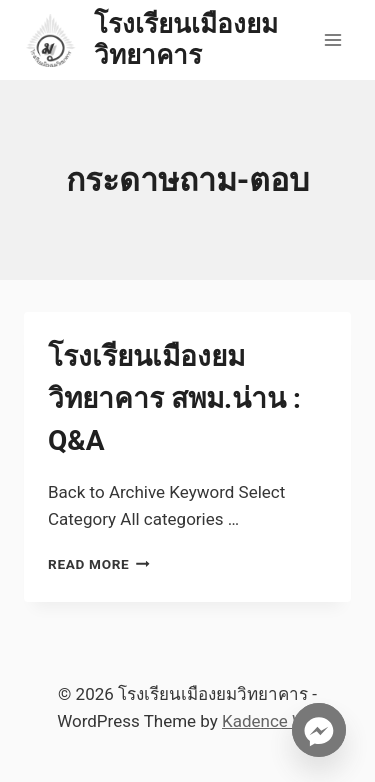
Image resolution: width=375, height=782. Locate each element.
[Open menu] (332, 39)
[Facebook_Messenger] (319, 730)
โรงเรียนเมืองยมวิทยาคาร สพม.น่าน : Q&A (174, 398)
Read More (99, 564)
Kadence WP (270, 721)
